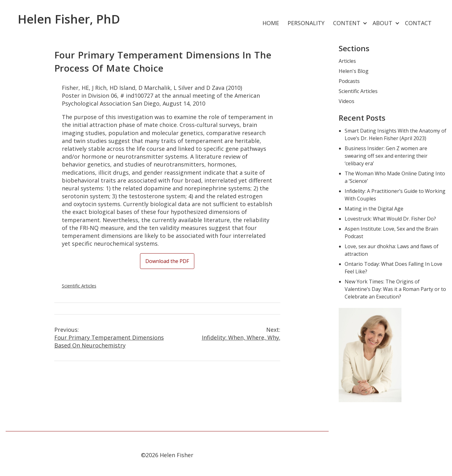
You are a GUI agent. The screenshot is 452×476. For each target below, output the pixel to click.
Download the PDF (167, 261)
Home (271, 23)
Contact (418, 23)
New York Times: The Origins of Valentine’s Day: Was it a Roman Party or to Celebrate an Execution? (395, 289)
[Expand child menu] (365, 23)
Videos (347, 101)
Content (347, 23)
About (382, 23)
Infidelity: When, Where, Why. (224, 334)
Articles (347, 61)
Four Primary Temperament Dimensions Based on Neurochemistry (111, 337)
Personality (306, 23)
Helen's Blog (354, 71)
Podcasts (349, 81)
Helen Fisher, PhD (69, 19)
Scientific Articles (79, 286)
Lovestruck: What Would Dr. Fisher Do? (390, 219)
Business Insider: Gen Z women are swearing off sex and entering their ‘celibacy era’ (386, 156)
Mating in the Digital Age (374, 209)
